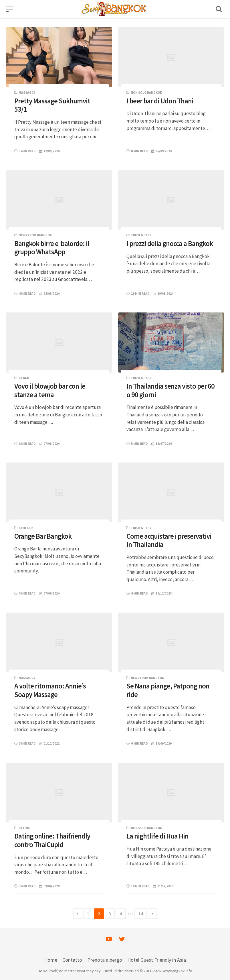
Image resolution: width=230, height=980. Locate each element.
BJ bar (24, 378)
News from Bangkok (35, 235)
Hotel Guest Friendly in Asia (157, 960)
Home (51, 960)
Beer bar (26, 528)
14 (141, 914)
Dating (24, 828)
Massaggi (27, 93)
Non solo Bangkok (146, 93)
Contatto (72, 960)
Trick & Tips (141, 235)
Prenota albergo (105, 960)
